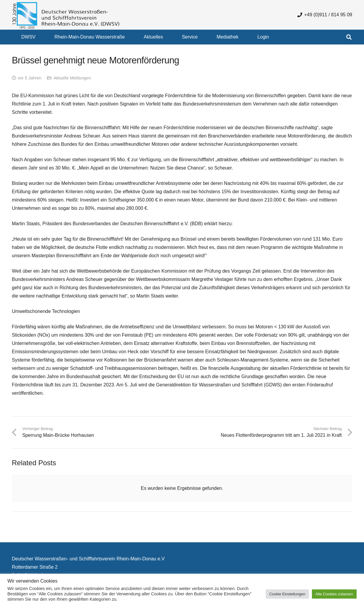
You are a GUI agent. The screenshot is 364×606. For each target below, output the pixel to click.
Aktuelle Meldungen (72, 78)
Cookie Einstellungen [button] (287, 594)
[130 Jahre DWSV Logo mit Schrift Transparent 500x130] (66, 15)
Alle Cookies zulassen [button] (334, 594)
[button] (349, 37)
